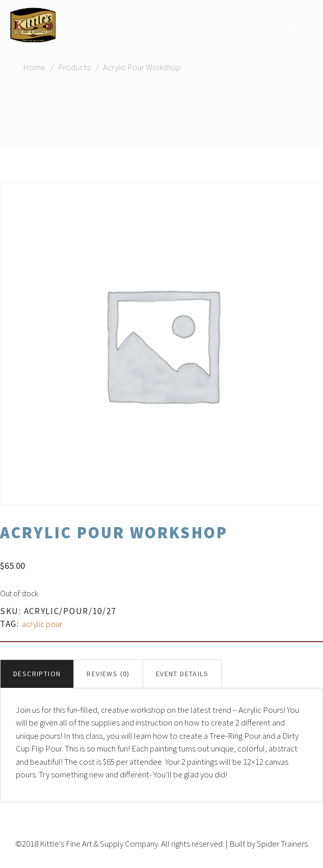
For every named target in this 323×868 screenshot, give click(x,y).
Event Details (182, 674)
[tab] (37, 674)
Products (74, 67)
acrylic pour (42, 624)
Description (37, 674)
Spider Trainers (282, 844)
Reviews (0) (108, 674)
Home (34, 67)
